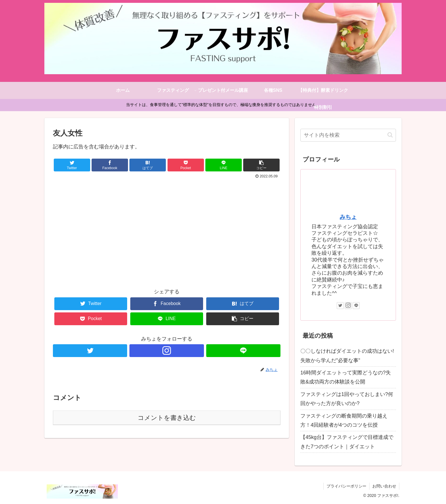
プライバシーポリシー (346, 486)
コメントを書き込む (167, 418)
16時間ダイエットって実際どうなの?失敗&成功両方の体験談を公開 (346, 377)
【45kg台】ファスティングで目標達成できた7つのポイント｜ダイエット (347, 442)
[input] (348, 135)
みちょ (348, 217)
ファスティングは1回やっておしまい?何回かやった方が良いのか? (347, 399)
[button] (390, 135)
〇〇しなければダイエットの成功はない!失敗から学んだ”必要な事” (347, 356)
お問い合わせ (384, 486)
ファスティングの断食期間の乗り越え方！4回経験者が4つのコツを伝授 (344, 420)
